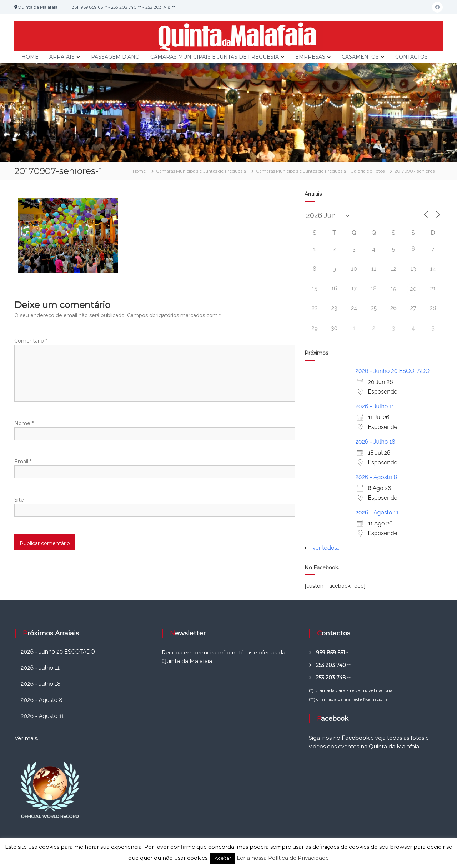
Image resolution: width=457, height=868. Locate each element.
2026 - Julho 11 (375, 406)
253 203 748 (331, 678)
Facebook (355, 738)
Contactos (411, 57)
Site (19, 500)
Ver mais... (27, 738)
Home (30, 57)
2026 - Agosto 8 (376, 477)
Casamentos (360, 57)
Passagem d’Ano (115, 57)
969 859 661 (331, 653)
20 (413, 289)
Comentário (31, 341)
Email (23, 462)
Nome (24, 423)
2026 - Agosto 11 (377, 512)
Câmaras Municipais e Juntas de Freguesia (215, 57)
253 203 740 (331, 665)
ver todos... (326, 548)
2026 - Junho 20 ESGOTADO (392, 371)
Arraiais (62, 57)
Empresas (310, 57)
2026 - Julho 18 (375, 442)
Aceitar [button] (223, 858)
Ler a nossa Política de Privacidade (283, 858)
